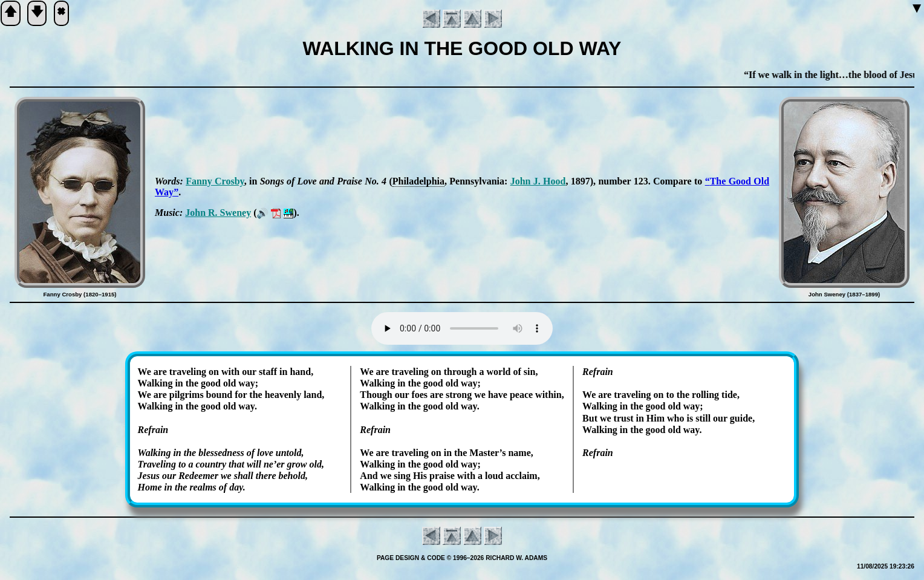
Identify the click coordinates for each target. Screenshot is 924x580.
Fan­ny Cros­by (215, 181)
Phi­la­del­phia (418, 181)
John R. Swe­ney (218, 213)
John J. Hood (538, 181)
